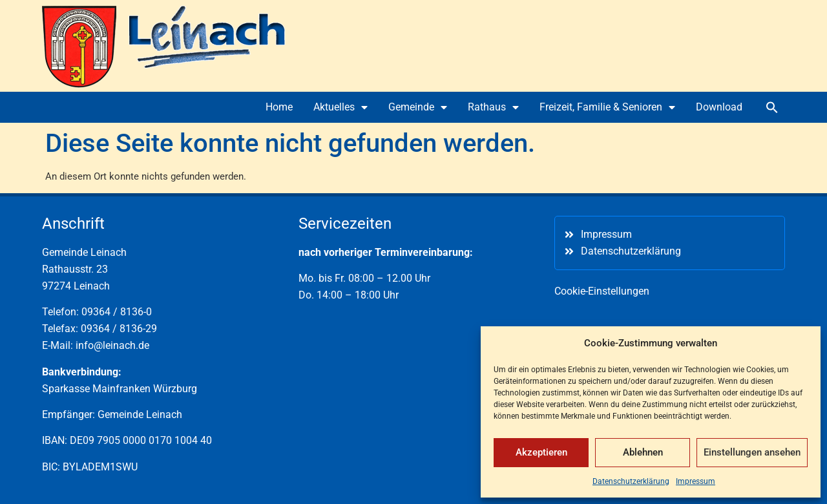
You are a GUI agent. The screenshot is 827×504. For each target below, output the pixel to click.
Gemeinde (418, 107)
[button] (772, 107)
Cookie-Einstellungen (602, 291)
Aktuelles (340, 107)
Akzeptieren (541, 452)
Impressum (696, 481)
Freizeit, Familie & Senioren (607, 107)
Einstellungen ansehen (752, 452)
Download (719, 107)
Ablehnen (643, 452)
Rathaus (493, 107)
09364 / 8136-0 (117, 312)
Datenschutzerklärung (631, 481)
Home (279, 107)
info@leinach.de (112, 345)
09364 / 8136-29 (119, 329)
